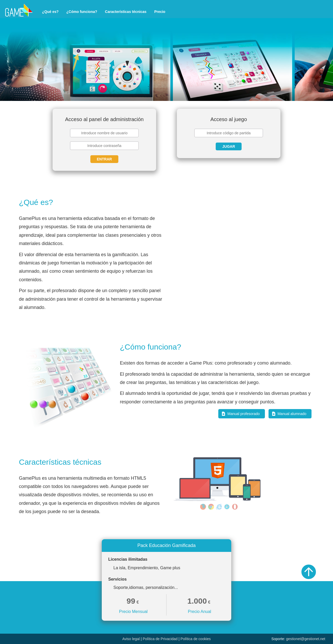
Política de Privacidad (160, 639)
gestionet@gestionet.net (306, 639)
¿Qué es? (50, 12)
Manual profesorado (244, 414)
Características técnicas (126, 12)
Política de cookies (196, 639)
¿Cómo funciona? (82, 12)
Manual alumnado (292, 414)
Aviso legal (131, 639)
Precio (160, 12)
